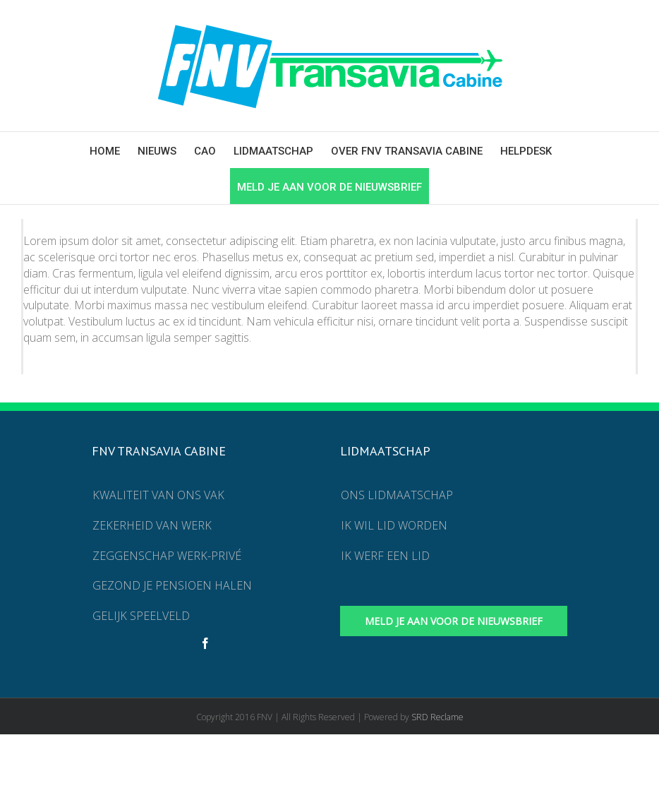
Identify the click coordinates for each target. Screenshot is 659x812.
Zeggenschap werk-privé (167, 556)
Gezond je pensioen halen (172, 585)
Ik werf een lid (385, 556)
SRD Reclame (437, 717)
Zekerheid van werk (152, 525)
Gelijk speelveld (141, 616)
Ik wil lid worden (394, 525)
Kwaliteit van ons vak (158, 495)
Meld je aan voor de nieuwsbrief (454, 621)
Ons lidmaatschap (397, 495)
